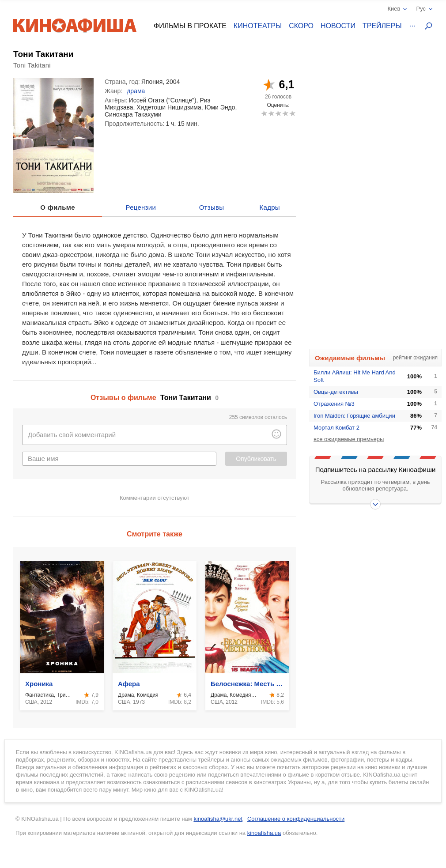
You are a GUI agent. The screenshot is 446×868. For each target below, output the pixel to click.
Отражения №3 (334, 404)
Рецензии (141, 207)
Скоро (301, 26)
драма (136, 91)
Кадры (270, 207)
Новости (338, 26)
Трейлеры (382, 26)
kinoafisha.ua (264, 833)
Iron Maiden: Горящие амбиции (354, 416)
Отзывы (212, 207)
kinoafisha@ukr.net (218, 819)
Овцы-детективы (336, 392)
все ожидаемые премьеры (349, 439)
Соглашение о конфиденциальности (296, 819)
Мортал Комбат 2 (336, 428)
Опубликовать (256, 459)
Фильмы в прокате (190, 26)
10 (292, 113)
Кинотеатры (258, 26)
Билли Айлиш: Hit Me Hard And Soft (355, 376)
